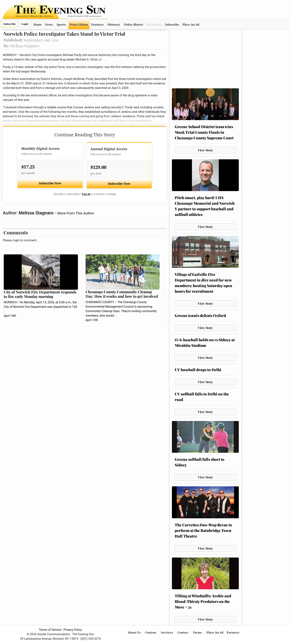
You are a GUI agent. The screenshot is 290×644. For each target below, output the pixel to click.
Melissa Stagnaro (37, 213)
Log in (86, 194)
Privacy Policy (73, 630)
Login (25, 24)
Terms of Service (50, 630)
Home (38, 25)
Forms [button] (198, 633)
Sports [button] (61, 25)
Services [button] (167, 633)
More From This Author (76, 213)
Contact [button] (183, 633)
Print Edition (79, 25)
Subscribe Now (50, 183)
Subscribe (9, 24)
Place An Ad (191, 25)
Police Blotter (134, 25)
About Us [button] (135, 633)
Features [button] (97, 25)
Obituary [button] (114, 25)
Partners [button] (233, 633)
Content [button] (151, 633)
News (49, 25)
